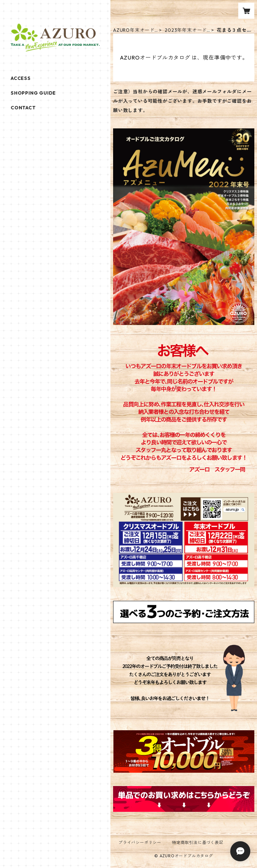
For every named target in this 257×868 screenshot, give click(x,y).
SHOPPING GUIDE (33, 93)
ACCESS (21, 78)
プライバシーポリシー (140, 842)
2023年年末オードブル (186, 30)
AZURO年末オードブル (134, 30)
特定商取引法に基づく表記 (198, 842)
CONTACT (23, 108)
